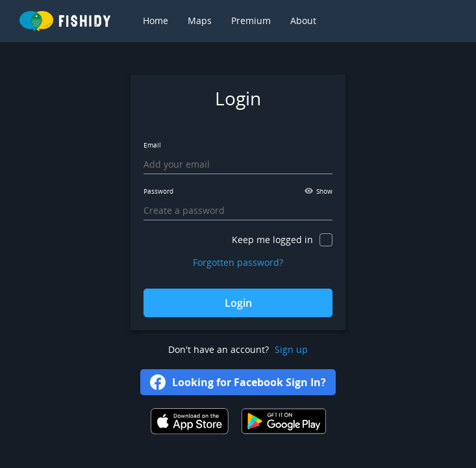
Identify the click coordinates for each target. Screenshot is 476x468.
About (303, 20)
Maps (200, 20)
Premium (251, 20)
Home (156, 20)
